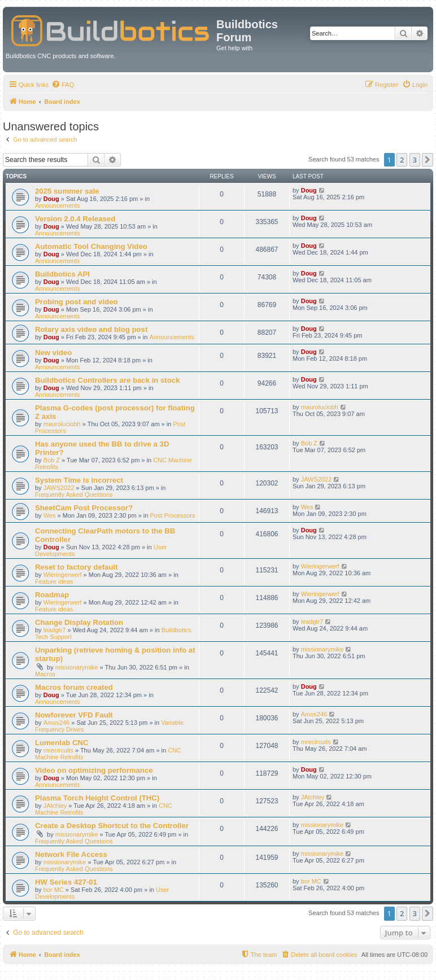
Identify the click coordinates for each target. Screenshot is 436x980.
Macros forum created (74, 687)
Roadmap (52, 595)
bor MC (54, 890)
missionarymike (77, 667)
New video (53, 353)
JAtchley (55, 806)
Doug (51, 199)
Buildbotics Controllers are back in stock (108, 380)
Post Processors (172, 515)
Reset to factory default (77, 567)
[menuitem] (63, 85)
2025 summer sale (67, 191)
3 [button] (415, 160)
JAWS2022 (59, 488)
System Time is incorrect (79, 480)
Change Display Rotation (79, 622)
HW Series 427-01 (66, 882)
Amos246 (56, 723)
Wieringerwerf (63, 575)
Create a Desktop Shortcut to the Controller (112, 826)
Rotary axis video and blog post (91, 329)
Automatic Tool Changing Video (91, 246)
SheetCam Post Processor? (84, 508)
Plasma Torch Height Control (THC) (97, 798)
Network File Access (71, 854)
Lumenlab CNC (62, 743)
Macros (45, 674)
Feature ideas (54, 581)
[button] (428, 160)
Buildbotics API (62, 274)
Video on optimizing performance (94, 770)
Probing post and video (77, 302)
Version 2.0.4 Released (75, 219)
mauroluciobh (62, 424)
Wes (50, 515)
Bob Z (52, 460)
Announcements (58, 205)
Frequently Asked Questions (74, 495)
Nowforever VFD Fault (74, 715)
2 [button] (402, 160)
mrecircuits (58, 750)
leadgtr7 (55, 630)
